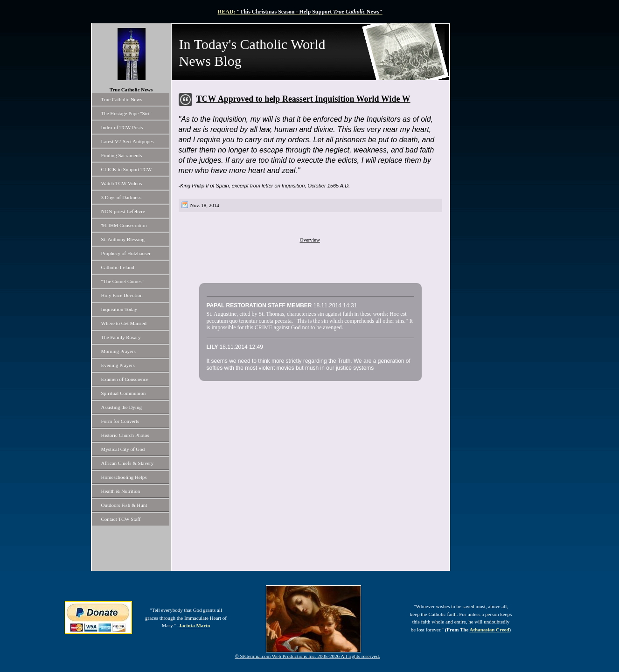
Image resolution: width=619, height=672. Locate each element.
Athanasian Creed (489, 630)
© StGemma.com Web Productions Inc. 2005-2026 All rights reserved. (308, 656)
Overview (310, 240)
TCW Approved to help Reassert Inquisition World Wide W (303, 99)
